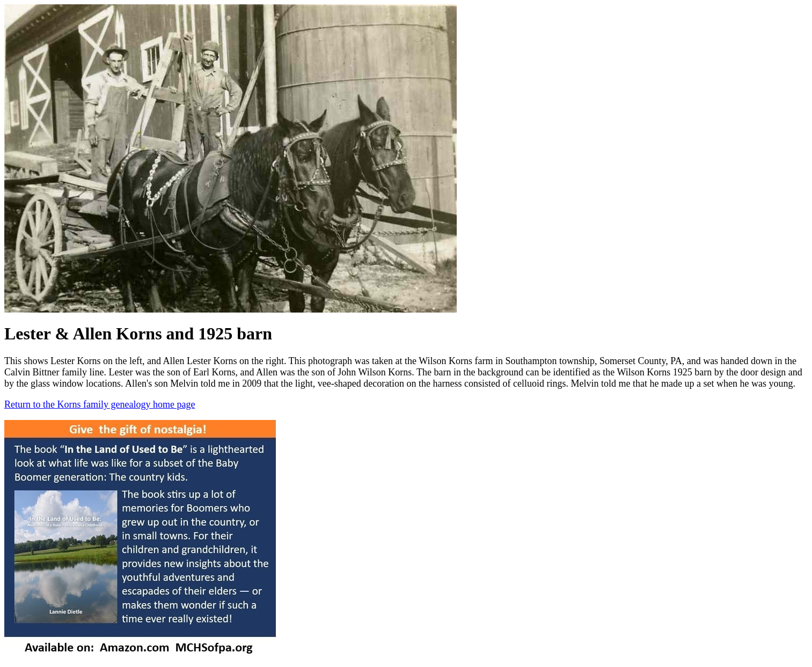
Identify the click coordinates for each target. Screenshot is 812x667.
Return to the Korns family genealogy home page (100, 404)
